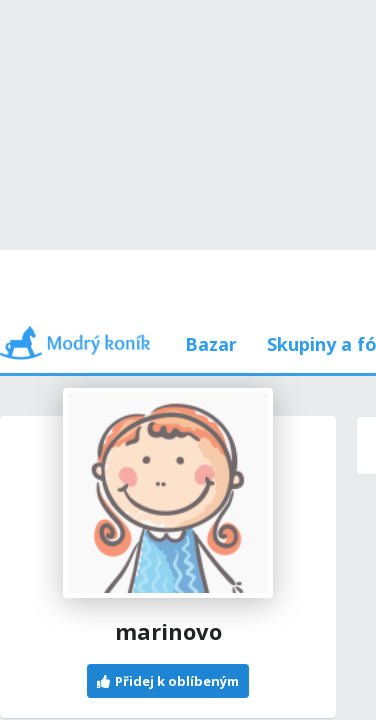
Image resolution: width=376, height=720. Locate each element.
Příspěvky (96, 249)
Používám (280, 249)
